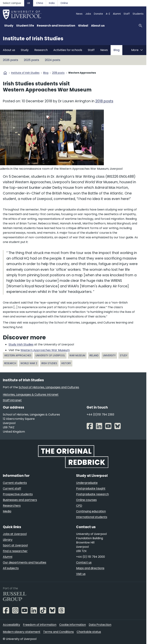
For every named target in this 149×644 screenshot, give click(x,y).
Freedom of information (40, 625)
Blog (116, 50)
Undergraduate (87, 483)
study (124, 356)
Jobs (88, 14)
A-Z (108, 14)
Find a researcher (15, 551)
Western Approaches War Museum (45, 350)
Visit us (81, 574)
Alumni (117, 14)
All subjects (11, 568)
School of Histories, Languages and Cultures (49, 387)
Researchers (12, 506)
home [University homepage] (5, 73)
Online (64, 3)
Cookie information (73, 625)
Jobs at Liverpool (15, 534)
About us (9, 50)
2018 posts (58, 73)
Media (7, 511)
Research (41, 50)
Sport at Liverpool (15, 545)
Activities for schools (68, 50)
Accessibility (11, 625)
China (40, 3)
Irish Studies (49, 363)
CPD (79, 506)
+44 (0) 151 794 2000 (91, 557)
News (79, 14)
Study (25, 50)
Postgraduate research (92, 494)
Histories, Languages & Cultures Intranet (31, 395)
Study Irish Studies (21, 344)
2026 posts (10, 60)
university (109, 356)
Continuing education (91, 511)
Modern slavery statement (22, 632)
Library (8, 540)
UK (29, 3)
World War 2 (29, 363)
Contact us (84, 562)
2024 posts (53, 60)
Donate (98, 14)
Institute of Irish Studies (33, 39)
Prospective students (18, 494)
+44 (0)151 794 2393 (100, 415)
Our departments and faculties (25, 562)
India (52, 3)
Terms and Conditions (58, 632)
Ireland (94, 356)
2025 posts (31, 60)
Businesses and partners (20, 500)
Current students (15, 483)
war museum (77, 356)
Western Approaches (18, 356)
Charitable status (89, 632)
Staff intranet (12, 400)
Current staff (12, 488)
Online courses (86, 500)
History (66, 363)
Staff (127, 14)
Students (138, 14)
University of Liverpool (50, 356)
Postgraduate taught (91, 488)
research (10, 363)
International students (92, 517)
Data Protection (100, 625)
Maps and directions (90, 568)
